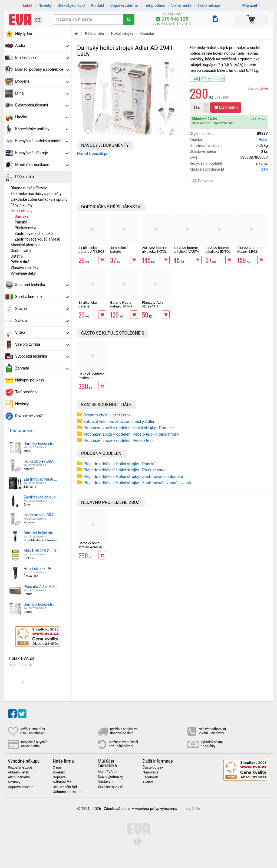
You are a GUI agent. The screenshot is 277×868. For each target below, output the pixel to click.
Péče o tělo (42, 177)
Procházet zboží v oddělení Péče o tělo (118, 441)
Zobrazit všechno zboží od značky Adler (119, 422)
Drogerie (42, 81)
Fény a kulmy (22, 205)
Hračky (42, 117)
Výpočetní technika (42, 356)
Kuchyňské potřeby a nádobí (42, 141)
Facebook (150, 777)
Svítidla (42, 320)
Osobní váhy (21, 251)
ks (197, 107)
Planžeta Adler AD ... (41, 587)
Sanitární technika (42, 285)
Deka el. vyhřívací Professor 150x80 (92, 378)
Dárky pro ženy (213, 79)
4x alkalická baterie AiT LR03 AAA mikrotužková (91, 254)
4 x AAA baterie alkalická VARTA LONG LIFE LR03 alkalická (187, 254)
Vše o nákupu (209, 5)
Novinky (45, 5)
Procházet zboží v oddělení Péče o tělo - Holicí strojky (131, 434)
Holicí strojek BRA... (40, 461)
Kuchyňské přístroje (42, 153)
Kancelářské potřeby (42, 129)
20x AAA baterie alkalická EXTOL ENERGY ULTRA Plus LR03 (155, 254)
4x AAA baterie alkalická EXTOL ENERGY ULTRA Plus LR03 (218, 254)
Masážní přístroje (25, 245)
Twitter (148, 782)
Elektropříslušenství (42, 105)
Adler (263, 140)
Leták (28, 5)
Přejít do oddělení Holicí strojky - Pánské (119, 464)
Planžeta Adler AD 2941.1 (153, 304)
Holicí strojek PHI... (40, 569)
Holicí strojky (22, 211)
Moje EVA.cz (107, 772)
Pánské (21, 222)
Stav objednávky (72, 5)
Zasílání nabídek (110, 786)
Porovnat (202, 181)
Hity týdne (24, 34)
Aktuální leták (18, 772)
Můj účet (250, 5)
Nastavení (105, 782)
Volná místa (181, 5)
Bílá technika (42, 57)
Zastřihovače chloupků (34, 234)
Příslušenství (25, 228)
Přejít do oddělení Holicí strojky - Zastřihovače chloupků (133, 477)
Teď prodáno (154, 5)
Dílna (42, 93)
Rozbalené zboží (29, 416)
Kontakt (98, 5)
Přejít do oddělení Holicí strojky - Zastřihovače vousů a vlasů (137, 483)
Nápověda (150, 772)
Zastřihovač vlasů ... (40, 479)
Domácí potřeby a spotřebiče (42, 69)
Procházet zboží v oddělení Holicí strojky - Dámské (128, 428)
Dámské (22, 216)
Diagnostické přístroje (29, 188)
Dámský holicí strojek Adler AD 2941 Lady (91, 547)
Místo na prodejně (229, 170)
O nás (57, 767)
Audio (42, 46)
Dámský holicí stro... (41, 443)
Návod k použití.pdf (93, 154)
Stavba (42, 309)
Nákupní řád (62, 782)
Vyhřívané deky (23, 273)
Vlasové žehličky (24, 268)
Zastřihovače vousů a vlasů (37, 239)
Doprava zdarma (124, 5)
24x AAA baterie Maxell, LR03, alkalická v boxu (250, 252)
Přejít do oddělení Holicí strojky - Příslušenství (124, 470)
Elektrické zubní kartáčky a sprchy (39, 199)
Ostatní (17, 256)
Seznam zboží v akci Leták (107, 415)
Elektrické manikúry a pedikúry (36, 194)
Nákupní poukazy (30, 380)
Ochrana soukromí (67, 792)
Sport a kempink (42, 297)
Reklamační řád (65, 787)
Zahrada (42, 368)
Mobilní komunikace (42, 165)
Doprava (258, 89)
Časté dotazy (153, 767)
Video (42, 332)
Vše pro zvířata (42, 344)
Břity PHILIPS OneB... (41, 551)
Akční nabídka (19, 777)
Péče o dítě (20, 262)
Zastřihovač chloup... (41, 497)
